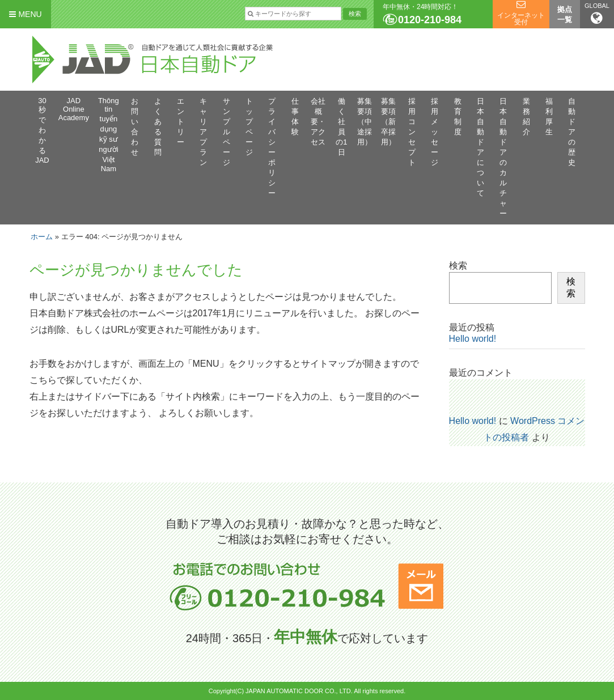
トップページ (249, 127)
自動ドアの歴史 (572, 132)
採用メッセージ (435, 132)
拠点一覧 (565, 14)
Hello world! (473, 339)
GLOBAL (597, 14)
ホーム (42, 237)
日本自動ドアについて (480, 147)
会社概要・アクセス (318, 122)
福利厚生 (549, 116)
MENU (25, 14)
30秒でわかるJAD (42, 130)
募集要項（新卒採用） (388, 122)
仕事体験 (295, 116)
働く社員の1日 (341, 127)
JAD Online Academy (74, 109)
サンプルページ (226, 132)
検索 (458, 266)
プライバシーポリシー (272, 147)
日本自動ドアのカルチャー (503, 157)
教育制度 (458, 116)
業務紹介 (526, 116)
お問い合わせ (135, 127)
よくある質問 (158, 127)
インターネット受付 (521, 19)
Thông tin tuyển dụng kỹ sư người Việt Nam (109, 135)
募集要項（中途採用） (365, 122)
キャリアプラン (203, 132)
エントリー (181, 122)
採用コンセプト (412, 132)
